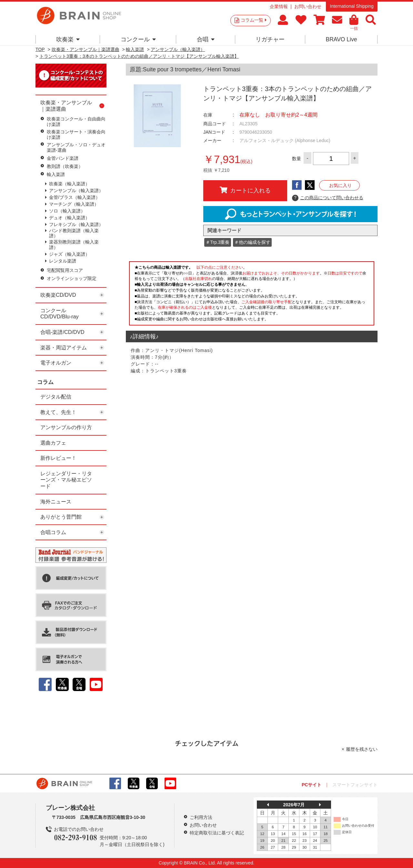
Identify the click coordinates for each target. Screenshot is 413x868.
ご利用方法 (201, 817)
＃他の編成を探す (252, 242)
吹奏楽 (68, 39)
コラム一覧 (254, 20)
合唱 (206, 39)
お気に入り (340, 185)
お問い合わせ (308, 6)
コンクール (138, 39)
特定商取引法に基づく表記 (217, 833)
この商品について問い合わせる (328, 198)
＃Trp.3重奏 (217, 242)
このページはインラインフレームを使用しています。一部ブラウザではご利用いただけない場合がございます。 (252, 295)
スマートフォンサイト (355, 785)
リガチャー (270, 39)
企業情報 (279, 6)
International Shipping (352, 6)
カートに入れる (245, 190)
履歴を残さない (362, 749)
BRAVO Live (341, 39)
